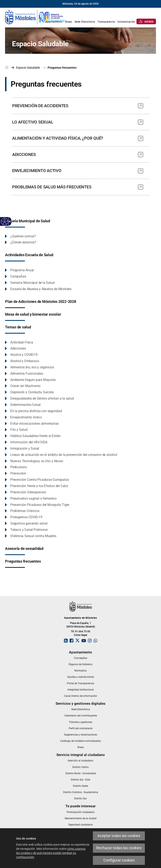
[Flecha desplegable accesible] (9, 221)
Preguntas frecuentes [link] (62, 68)
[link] (35, 17)
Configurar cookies (119, 860)
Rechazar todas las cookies (119, 848)
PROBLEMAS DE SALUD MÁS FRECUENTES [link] (52, 187)
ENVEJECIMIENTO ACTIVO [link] (37, 171)
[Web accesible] (5, 222)
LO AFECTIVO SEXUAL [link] (33, 122)
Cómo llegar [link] (80, 635)
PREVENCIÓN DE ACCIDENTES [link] (40, 106)
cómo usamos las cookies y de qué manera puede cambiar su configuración (51, 853)
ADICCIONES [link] (24, 154)
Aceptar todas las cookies (119, 836)
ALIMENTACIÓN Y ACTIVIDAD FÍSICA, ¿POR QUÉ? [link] (58, 138)
